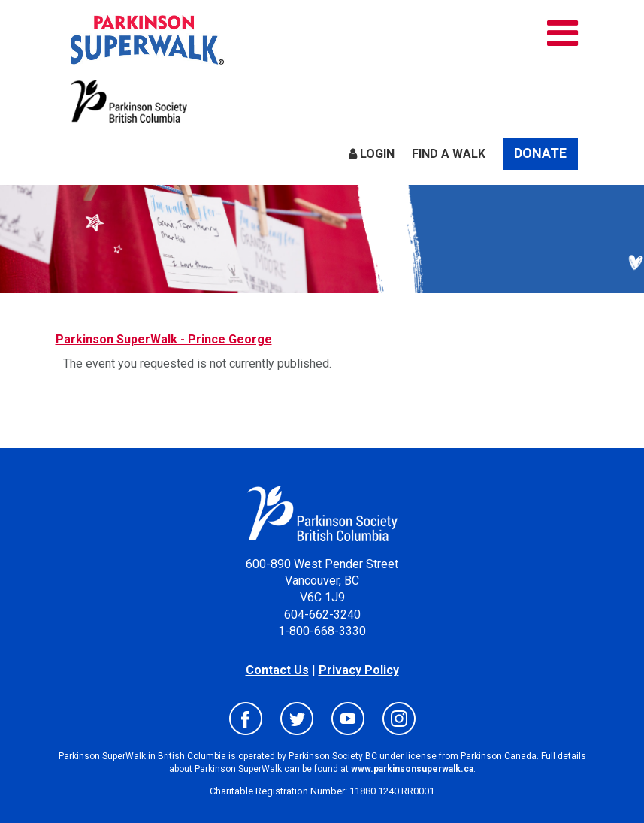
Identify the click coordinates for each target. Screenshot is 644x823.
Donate (540, 153)
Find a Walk (449, 154)
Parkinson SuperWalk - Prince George (164, 339)
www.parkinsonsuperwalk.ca (412, 769)
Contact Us (277, 670)
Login (372, 154)
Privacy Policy (359, 670)
